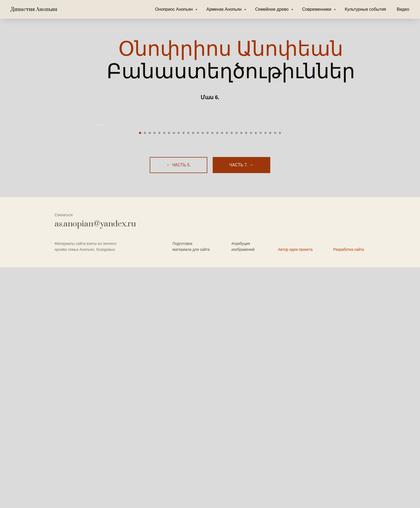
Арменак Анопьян (224, 9)
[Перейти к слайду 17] (217, 374)
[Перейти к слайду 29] (275, 374)
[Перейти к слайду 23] (246, 374)
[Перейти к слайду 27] (265, 374)
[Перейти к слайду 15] (208, 374)
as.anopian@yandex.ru (95, 465)
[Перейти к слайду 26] (261, 374)
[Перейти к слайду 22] (241, 374)
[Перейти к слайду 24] (251, 374)
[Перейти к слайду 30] (280, 374)
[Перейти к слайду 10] (183, 374)
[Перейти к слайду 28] (270, 374)
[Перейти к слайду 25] (256, 374)
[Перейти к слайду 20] (232, 374)
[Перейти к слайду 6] (164, 374)
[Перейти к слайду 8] (174, 374)
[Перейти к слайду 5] (159, 374)
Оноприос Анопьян (175, 9)
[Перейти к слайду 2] (145, 374)
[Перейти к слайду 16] (212, 374)
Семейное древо (272, 9)
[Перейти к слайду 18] (222, 374)
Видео (403, 9)
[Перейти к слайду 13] (198, 374)
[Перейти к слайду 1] (140, 374)
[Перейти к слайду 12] (193, 374)
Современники (317, 9)
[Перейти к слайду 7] (169, 374)
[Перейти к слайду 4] (155, 374)
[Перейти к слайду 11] (188, 374)
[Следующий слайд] (325, 245)
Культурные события (365, 9)
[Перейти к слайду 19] (227, 374)
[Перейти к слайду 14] (203, 374)
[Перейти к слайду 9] (179, 374)
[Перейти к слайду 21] (237, 374)
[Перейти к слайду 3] (150, 374)
